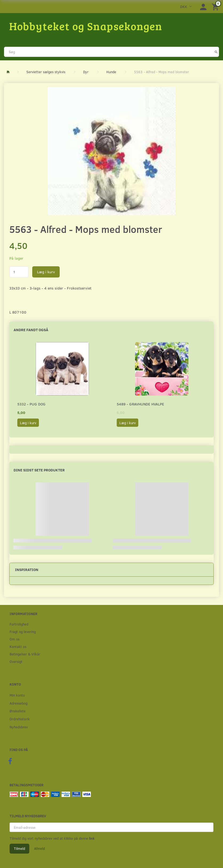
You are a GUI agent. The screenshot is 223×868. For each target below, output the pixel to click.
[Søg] (216, 52)
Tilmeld (19, 849)
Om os (15, 639)
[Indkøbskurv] (216, 7)
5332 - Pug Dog (31, 404)
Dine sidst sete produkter (39, 470)
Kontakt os (18, 646)
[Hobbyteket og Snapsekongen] (86, 26)
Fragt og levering (23, 632)
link (91, 838)
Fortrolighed (19, 624)
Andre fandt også (31, 330)
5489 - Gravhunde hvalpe (140, 404)
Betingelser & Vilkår (25, 654)
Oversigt (16, 661)
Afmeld (39, 849)
